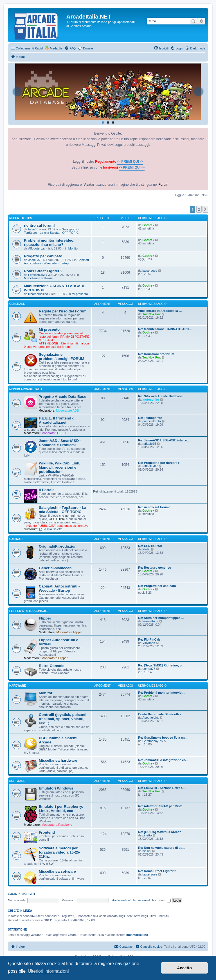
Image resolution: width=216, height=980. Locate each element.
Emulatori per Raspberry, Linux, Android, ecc (61, 809)
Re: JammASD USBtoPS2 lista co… (164, 440)
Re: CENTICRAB (150, 546)
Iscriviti (28, 894)
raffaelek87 (150, 466)
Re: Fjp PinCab (149, 639)
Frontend (47, 832)
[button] (205, 209)
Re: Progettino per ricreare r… (160, 463)
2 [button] (199, 209)
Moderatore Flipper (69, 632)
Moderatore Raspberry (57, 825)
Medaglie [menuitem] (56, 48)
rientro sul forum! (39, 225)
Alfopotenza (36, 248)
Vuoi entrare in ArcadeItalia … (160, 311)
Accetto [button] (184, 968)
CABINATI (16, 539)
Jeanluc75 (35, 260)
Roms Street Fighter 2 (43, 271)
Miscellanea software (38, 278)
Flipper (45, 618)
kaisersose (150, 271)
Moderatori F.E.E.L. (55, 433)
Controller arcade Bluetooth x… (161, 714)
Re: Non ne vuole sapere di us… (162, 848)
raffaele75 (149, 444)
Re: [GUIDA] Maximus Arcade (160, 832)
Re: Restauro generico (155, 568)
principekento (151, 421)
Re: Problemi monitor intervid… (161, 693)
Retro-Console (52, 666)
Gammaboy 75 (152, 741)
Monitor (74, 248)
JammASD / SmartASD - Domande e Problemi (60, 443)
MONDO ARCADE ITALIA (26, 389)
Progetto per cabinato (43, 256)
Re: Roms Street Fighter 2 (157, 871)
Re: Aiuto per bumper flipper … (161, 618)
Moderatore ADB (67, 410)
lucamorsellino (38, 294)
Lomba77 (149, 669)
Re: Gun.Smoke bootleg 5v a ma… (163, 738)
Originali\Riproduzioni (58, 546)
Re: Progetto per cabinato (157, 586)
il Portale (47, 490)
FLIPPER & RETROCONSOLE (29, 611)
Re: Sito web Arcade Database (160, 396)
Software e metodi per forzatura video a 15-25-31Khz (59, 852)
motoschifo (151, 400)
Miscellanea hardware (58, 760)
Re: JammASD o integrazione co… (163, 760)
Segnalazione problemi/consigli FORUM (61, 357)
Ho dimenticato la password (131, 900)
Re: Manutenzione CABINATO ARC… (165, 329)
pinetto (147, 835)
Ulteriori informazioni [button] (48, 971)
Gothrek (148, 225)
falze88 (33, 229)
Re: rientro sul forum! (154, 507)
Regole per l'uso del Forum (63, 311)
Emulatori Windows (56, 788)
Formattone (150, 621)
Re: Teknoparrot (150, 418)
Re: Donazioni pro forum (156, 354)
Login (13, 894)
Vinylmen (149, 643)
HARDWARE (18, 686)
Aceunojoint (150, 718)
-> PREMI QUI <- (130, 162)
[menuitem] (70, 48)
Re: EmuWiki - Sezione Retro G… (162, 788)
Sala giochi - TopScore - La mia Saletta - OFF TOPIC (51, 231)
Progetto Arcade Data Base (62, 397)
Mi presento (80, 294)
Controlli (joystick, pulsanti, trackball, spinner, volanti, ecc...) (63, 719)
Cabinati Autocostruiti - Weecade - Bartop (56, 262)
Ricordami (161, 900)
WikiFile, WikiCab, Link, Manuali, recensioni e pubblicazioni (59, 467)
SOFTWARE (17, 781)
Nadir (146, 549)
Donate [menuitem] (88, 48)
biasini (147, 851)
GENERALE (17, 304)
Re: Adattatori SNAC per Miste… (162, 806)
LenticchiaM (36, 275)
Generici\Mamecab (55, 568)
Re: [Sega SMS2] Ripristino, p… (161, 665)
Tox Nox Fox (151, 314)
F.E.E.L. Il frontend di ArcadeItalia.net (57, 420)
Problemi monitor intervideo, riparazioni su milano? (49, 242)
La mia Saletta (51, 529)
